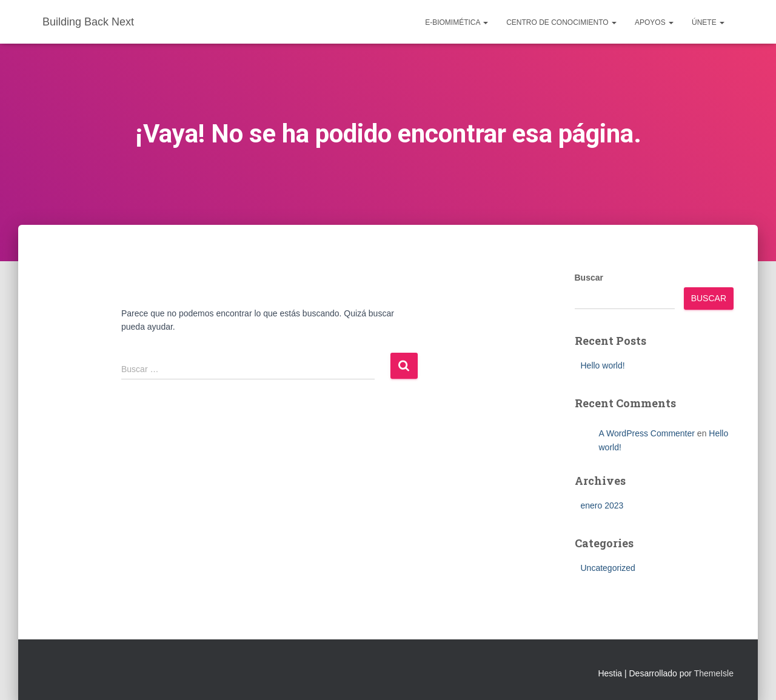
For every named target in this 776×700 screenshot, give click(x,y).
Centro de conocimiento (561, 22)
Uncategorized (608, 568)
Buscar (589, 278)
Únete (708, 22)
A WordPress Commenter (647, 433)
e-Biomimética (457, 22)
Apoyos (654, 22)
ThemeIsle (714, 673)
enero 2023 (602, 505)
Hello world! (603, 365)
